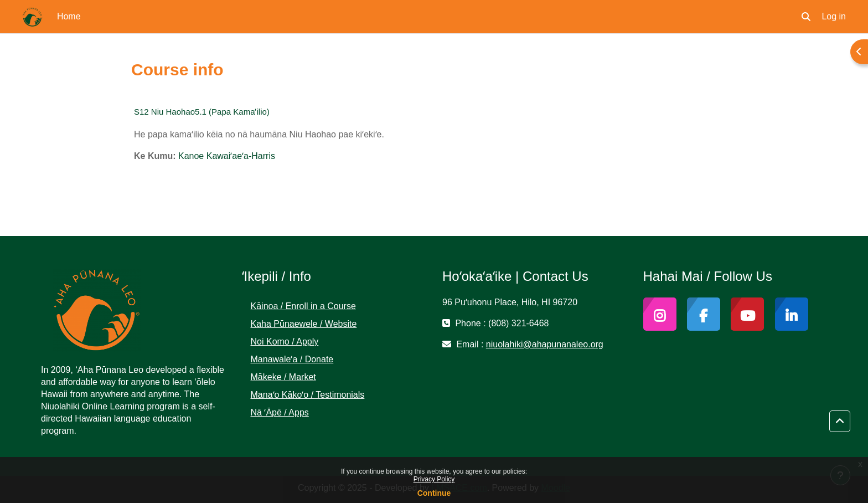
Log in (834, 16)
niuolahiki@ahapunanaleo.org (545, 344)
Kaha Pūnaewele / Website (304, 324)
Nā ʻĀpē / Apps (280, 412)
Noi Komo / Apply (285, 342)
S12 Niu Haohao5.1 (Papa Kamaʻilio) (202, 112)
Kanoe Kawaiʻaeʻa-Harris (227, 156)
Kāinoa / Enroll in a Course (303, 306)
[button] (806, 17)
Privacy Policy (434, 479)
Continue (434, 493)
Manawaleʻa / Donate (292, 359)
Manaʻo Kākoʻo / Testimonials (308, 395)
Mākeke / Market (283, 377)
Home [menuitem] (69, 16)
